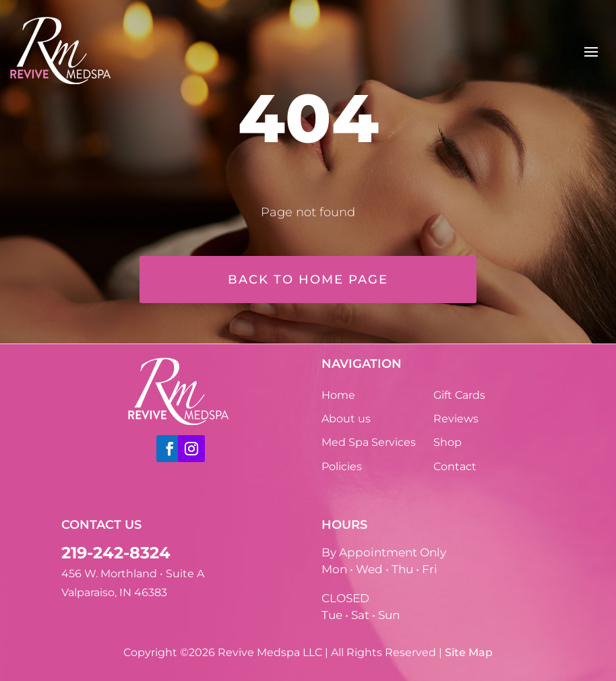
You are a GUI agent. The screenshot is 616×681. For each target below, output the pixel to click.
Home (338, 395)
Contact (455, 466)
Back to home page (308, 280)
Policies (342, 466)
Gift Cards (459, 395)
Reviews (456, 419)
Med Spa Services (369, 442)
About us (346, 419)
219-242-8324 (116, 553)
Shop (448, 442)
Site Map (469, 652)
